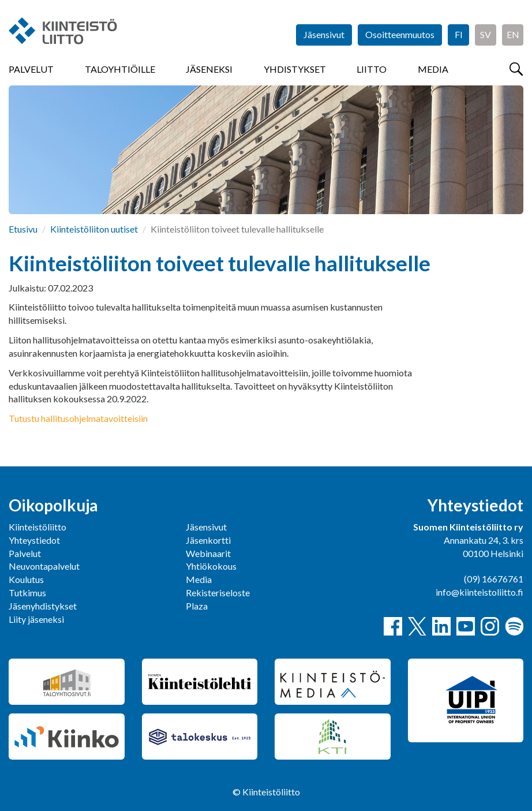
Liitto (372, 69)
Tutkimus (27, 593)
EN (513, 34)
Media (433, 69)
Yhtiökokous (211, 566)
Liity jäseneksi (36, 619)
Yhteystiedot (34, 540)
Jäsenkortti (208, 540)
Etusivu (23, 229)
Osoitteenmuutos (400, 34)
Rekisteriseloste (218, 593)
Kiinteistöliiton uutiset (94, 229)
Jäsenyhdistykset (43, 606)
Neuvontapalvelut (44, 566)
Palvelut (31, 69)
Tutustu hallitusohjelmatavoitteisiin (78, 418)
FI (459, 34)
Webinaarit (208, 553)
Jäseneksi (209, 69)
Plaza (197, 606)
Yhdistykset (295, 69)
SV (486, 34)
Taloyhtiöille (120, 69)
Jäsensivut (324, 34)
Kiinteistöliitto (38, 527)
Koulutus (26, 579)
